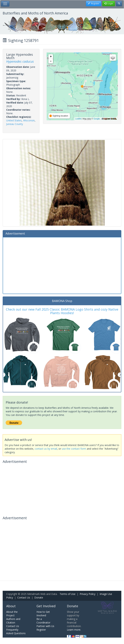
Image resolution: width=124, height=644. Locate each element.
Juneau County (15, 124)
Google (97, 119)
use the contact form (74, 449)
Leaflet (78, 119)
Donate (39, 598)
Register (41, 630)
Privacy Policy (88, 594)
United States (14, 120)
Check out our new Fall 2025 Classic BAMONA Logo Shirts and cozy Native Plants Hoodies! (62, 311)
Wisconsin (29, 120)
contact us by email (46, 449)
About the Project (12, 614)
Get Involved (46, 606)
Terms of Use (68, 594)
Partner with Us (45, 626)
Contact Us (24, 598)
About (11, 606)
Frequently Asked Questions (16, 631)
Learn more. (74, 630)
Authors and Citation (13, 621)
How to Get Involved (43, 614)
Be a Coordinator (43, 621)
